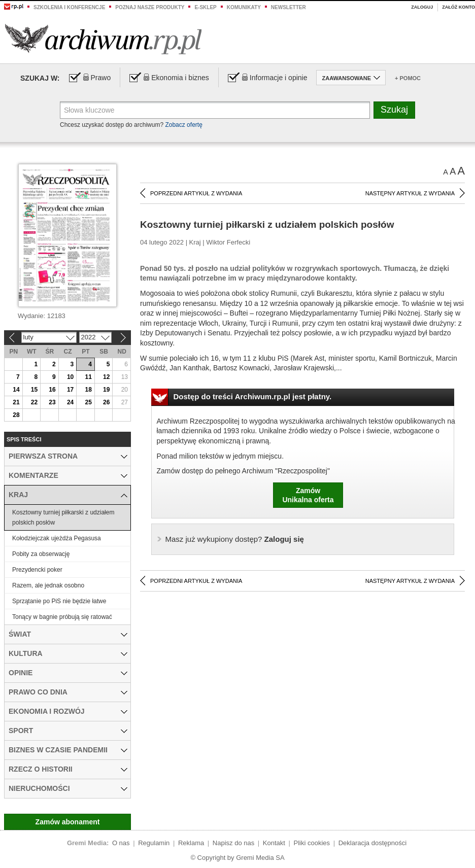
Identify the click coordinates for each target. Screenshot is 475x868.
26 (106, 402)
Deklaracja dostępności (372, 843)
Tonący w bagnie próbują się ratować (62, 617)
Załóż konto (459, 7)
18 (88, 390)
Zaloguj (422, 7)
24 (70, 402)
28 (16, 415)
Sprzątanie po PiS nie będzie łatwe (59, 601)
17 (70, 390)
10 (70, 377)
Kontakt (274, 843)
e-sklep (205, 7)
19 (106, 390)
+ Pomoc (408, 78)
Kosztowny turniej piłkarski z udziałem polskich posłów (63, 517)
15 (34, 390)
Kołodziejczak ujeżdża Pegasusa (57, 538)
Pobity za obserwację (41, 554)
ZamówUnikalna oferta (308, 495)
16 (52, 390)
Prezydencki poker (37, 570)
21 (16, 402)
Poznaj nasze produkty (150, 7)
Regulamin (154, 843)
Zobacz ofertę (183, 125)
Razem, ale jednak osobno (48, 585)
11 (88, 377)
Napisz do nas (233, 843)
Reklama (191, 843)
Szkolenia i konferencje (69, 7)
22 (34, 402)
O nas (121, 843)
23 (52, 402)
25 (88, 402)
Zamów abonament (68, 822)
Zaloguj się (235, 539)
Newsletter (289, 7)
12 (106, 377)
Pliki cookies (312, 843)
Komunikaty (244, 7)
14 (16, 390)
